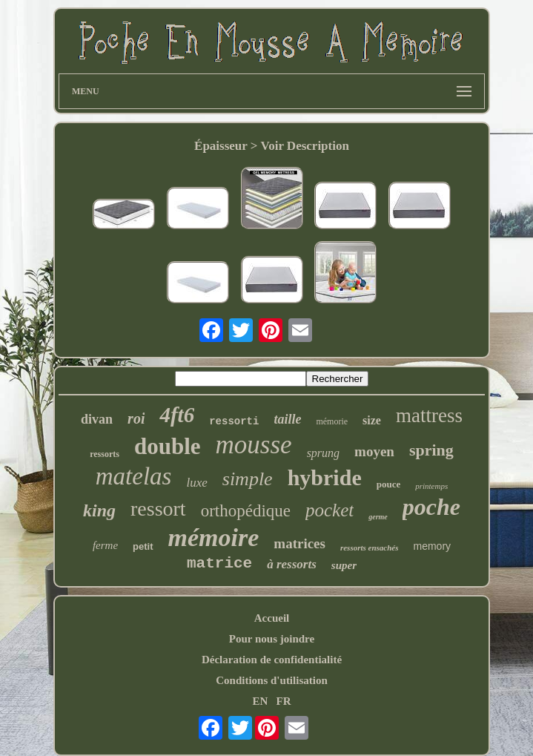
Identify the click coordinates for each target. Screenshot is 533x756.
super (344, 565)
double (168, 446)
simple (248, 479)
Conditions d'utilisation (271, 680)
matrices (299, 543)
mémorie (332, 421)
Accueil (272, 618)
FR (284, 701)
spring (431, 450)
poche (431, 507)
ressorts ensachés (370, 548)
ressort (158, 509)
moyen (374, 451)
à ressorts (292, 564)
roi (136, 418)
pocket (330, 510)
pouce (389, 484)
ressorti (234, 421)
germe (378, 517)
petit (143, 546)
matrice (219, 563)
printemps (431, 486)
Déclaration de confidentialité (272, 660)
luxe (196, 483)
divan (97, 419)
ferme (105, 545)
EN (260, 701)
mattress (429, 415)
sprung (323, 453)
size (372, 420)
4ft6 (177, 415)
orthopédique (246, 511)
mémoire (214, 538)
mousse (254, 445)
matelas (134, 476)
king (99, 510)
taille (287, 419)
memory (433, 546)
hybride (325, 477)
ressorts (105, 454)
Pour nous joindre (272, 639)
